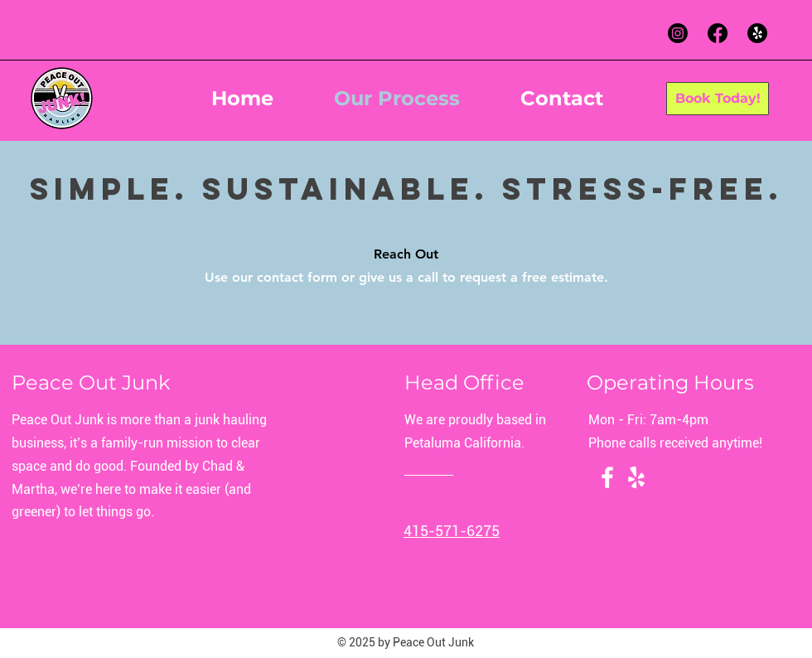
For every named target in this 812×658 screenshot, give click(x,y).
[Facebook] (718, 33)
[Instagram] (678, 33)
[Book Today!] (718, 99)
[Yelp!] (757, 33)
